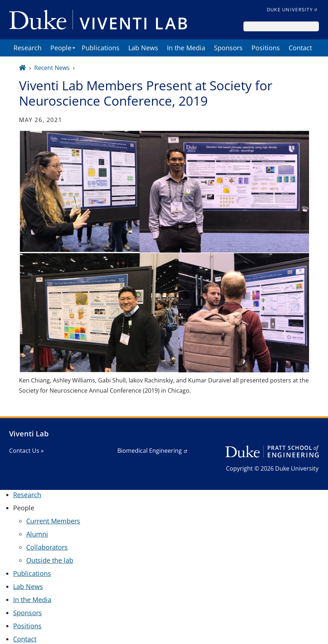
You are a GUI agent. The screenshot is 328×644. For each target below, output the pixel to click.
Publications (101, 48)
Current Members (53, 521)
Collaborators (47, 547)
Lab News (143, 48)
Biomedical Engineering (150, 451)
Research (28, 48)
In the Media (186, 48)
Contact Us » (26, 451)
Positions (266, 48)
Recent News (52, 68)
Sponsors (228, 48)
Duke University (290, 9)
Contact (300, 48)
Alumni (37, 534)
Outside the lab (50, 560)
